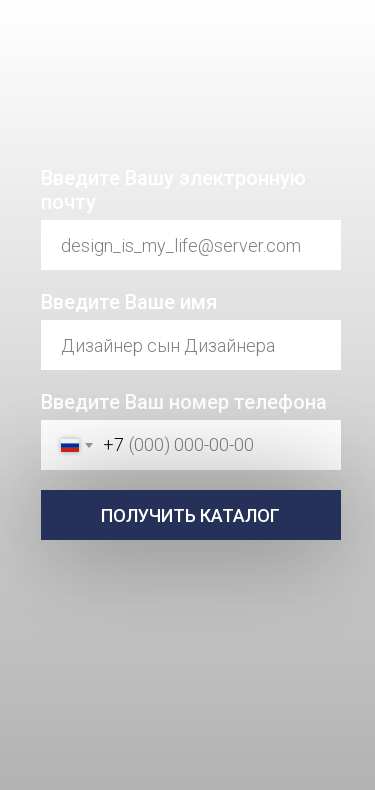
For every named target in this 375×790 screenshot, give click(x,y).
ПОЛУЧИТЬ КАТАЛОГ (190, 515)
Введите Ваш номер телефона (184, 402)
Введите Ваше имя (129, 302)
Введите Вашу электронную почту (173, 190)
